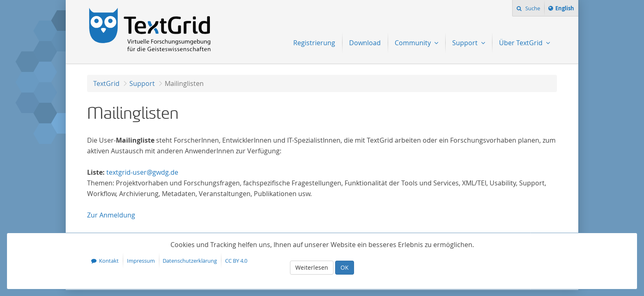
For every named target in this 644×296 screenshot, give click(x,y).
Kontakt (109, 261)
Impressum (141, 261)
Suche (532, 8)
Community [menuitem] (414, 43)
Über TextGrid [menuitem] (522, 43)
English (566, 9)
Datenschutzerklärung (190, 261)
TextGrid (106, 83)
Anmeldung (111, 215)
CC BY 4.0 (236, 261)
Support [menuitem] (466, 43)
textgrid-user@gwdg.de (142, 172)
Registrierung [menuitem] (314, 43)
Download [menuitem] (365, 43)
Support (142, 83)
